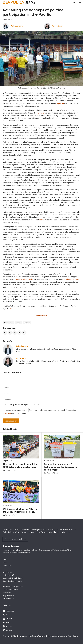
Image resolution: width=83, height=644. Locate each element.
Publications (7, 593)
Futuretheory (73, 636)
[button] (74, 3)
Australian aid (7, 572)
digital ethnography (71, 279)
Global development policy (12, 581)
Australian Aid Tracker (10, 590)
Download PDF (42, 316)
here (10, 309)
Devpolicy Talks (8, 596)
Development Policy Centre (13, 587)
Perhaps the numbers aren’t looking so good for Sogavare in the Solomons (60, 467)
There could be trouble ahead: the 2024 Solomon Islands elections (20, 466)
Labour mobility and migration (13, 578)
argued (41, 113)
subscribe (7, 414)
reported (60, 103)
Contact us (7, 565)
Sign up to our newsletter (15, 539)
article (42, 220)
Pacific (19, 323)
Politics (27, 323)
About (5, 559)
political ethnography (24, 279)
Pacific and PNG (8, 575)
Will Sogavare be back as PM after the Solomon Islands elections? (20, 510)
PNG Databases (8, 599)
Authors (6, 562)
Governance (8, 323)
